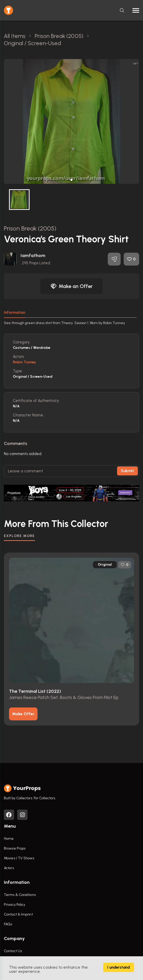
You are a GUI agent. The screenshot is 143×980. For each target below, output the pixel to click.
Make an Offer (71, 286)
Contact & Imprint (18, 914)
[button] (71, 180)
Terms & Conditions (20, 895)
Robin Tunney (24, 362)
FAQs (8, 924)
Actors (9, 868)
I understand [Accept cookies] (119, 967)
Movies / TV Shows (19, 858)
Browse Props (15, 848)
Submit (127, 471)
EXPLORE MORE (19, 536)
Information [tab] (15, 312)
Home (9, 839)
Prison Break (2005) (30, 228)
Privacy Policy (15, 905)
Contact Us (13, 951)
